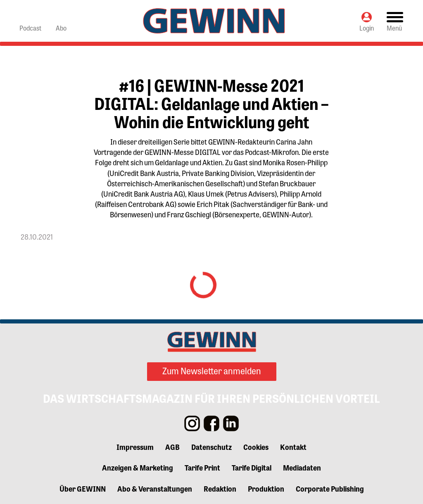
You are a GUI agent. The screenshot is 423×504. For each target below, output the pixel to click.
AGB (172, 447)
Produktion (266, 488)
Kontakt (293, 447)
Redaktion (220, 488)
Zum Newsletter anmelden (212, 371)
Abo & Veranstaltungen (155, 488)
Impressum (135, 447)
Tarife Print (202, 467)
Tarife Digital (252, 467)
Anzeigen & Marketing (138, 467)
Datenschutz (211, 447)
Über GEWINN (83, 488)
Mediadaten (302, 467)
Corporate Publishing (330, 488)
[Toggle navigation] (395, 21)
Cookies (256, 447)
